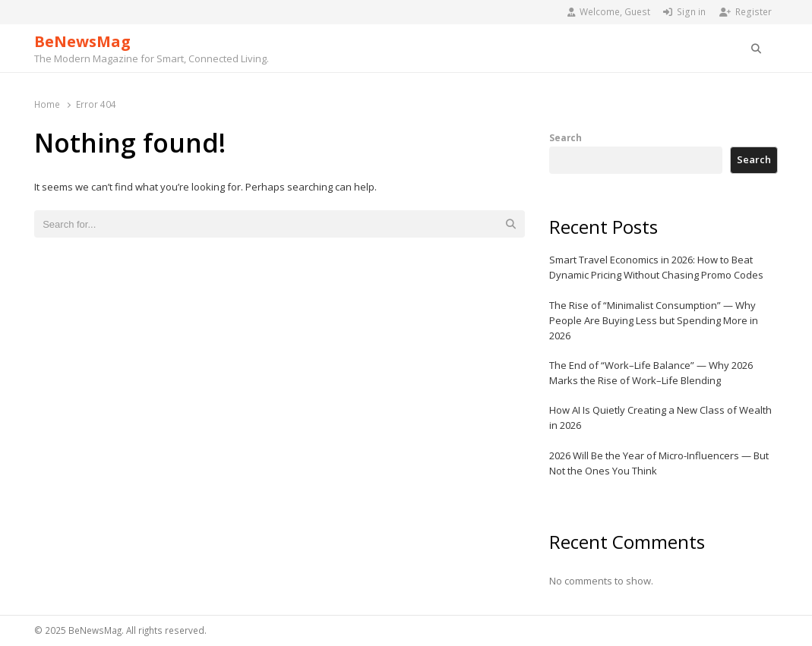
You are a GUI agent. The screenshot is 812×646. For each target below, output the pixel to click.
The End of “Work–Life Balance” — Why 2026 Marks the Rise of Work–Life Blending (651, 373)
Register (746, 12)
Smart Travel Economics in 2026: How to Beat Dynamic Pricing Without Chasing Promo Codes (656, 267)
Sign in (684, 12)
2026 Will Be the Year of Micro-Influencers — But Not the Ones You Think (659, 463)
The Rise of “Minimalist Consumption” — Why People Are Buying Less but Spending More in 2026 (654, 320)
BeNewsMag (82, 41)
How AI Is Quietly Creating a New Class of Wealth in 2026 (660, 418)
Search (566, 137)
